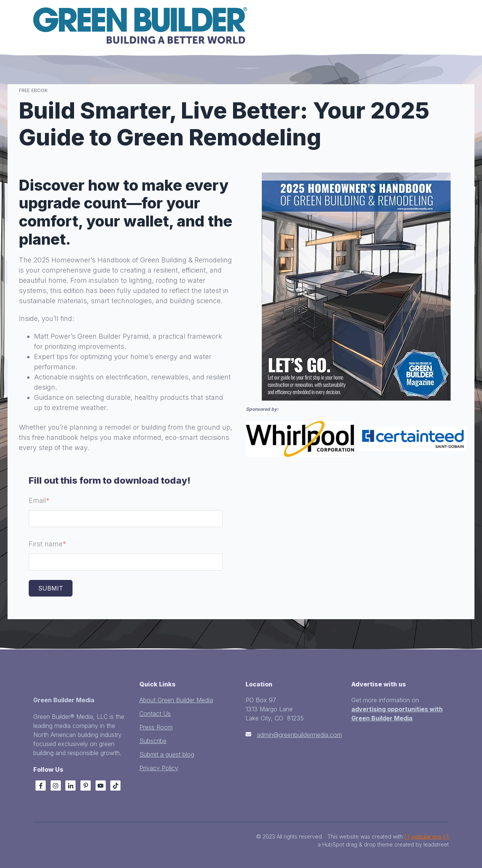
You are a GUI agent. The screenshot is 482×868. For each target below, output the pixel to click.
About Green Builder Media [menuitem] (176, 700)
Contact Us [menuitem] (155, 714)
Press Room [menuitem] (156, 727)
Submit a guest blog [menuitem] (167, 754)
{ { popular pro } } (426, 836)
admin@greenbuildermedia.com (299, 735)
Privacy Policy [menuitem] (159, 768)
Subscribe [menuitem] (153, 741)
